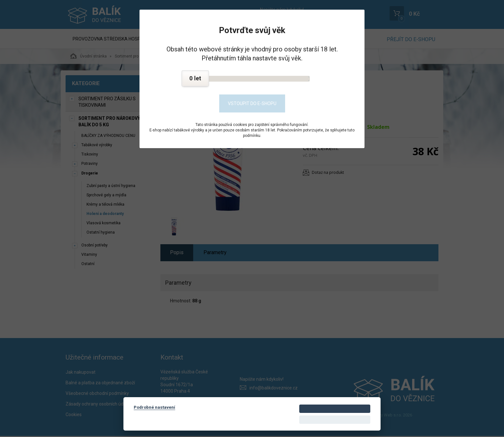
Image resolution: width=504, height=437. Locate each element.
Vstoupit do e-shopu (252, 103)
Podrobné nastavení (154, 407)
